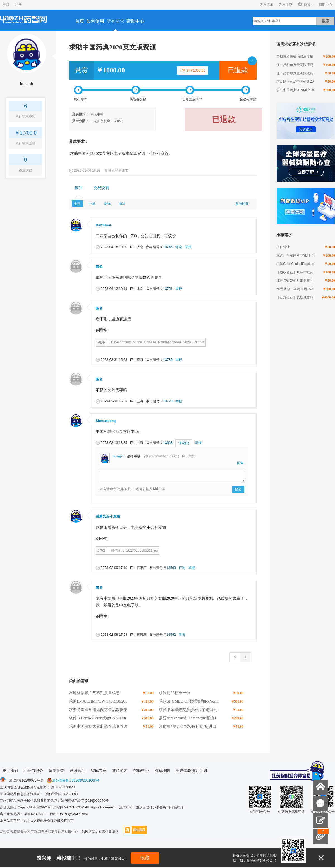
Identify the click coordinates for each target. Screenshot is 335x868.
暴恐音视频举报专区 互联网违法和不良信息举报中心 (39, 832)
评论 (179, 247)
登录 (6, 5)
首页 (80, 21)
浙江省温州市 (118, 170)
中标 (92, 204)
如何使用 (95, 21)
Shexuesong (106, 421)
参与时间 (242, 204)
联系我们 (78, 770)
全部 (77, 204)
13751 (168, 289)
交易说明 (101, 188)
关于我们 (10, 770)
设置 (304, 5)
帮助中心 (326, 5)
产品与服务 (33, 770)
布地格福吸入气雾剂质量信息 (94, 693)
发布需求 (267, 5)
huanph (26, 84)
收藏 (145, 858)
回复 (240, 463)
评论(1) (184, 443)
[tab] (78, 188)
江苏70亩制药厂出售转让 (295, 281)
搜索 (326, 21)
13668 (168, 443)
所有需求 (115, 21)
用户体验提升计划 (191, 770)
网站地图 (162, 770)
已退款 (238, 70)
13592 (171, 635)
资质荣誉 (56, 770)
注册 (18, 5)
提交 (238, 489)
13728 (168, 401)
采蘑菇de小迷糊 (108, 516)
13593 (171, 568)
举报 (188, 247)
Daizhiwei (103, 225)
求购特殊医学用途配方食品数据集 (98, 710)
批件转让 (283, 247)
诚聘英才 (120, 770)
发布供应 (286, 5)
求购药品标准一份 (174, 693)
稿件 (78, 188)
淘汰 (122, 204)
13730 (168, 360)
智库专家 (99, 770)
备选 (107, 204)
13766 (168, 247)
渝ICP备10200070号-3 (26, 781)
